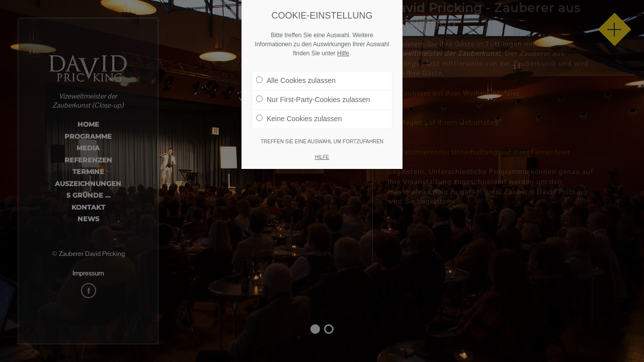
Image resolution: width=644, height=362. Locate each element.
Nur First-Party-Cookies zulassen (313, 99)
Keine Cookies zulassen (299, 118)
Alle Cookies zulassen (296, 80)
